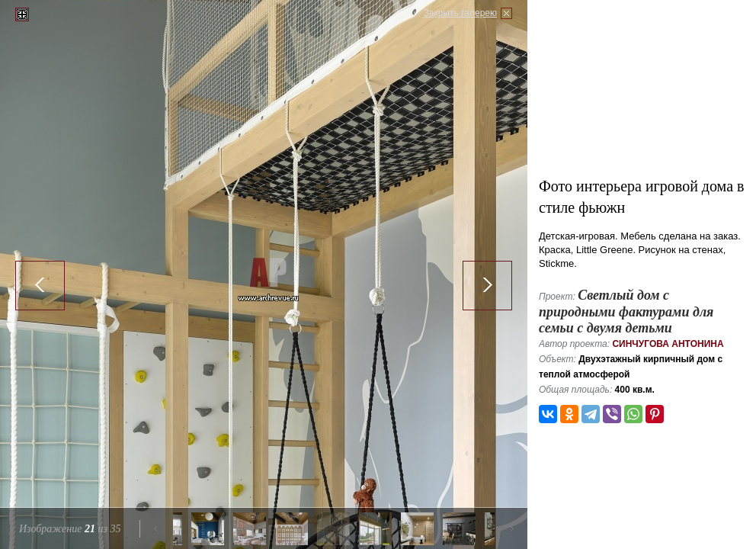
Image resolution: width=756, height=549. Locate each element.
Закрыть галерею (460, 13)
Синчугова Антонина (668, 344)
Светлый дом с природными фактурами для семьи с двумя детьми (626, 311)
